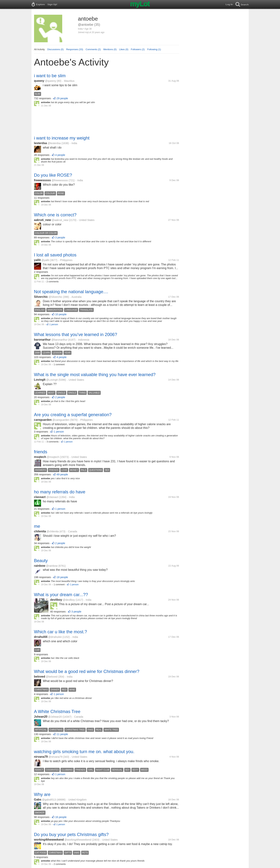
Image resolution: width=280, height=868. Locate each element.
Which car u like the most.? (61, 632)
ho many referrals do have (60, 492)
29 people (62, 98)
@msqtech (53, 457)
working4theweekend (49, 840)
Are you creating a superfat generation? (73, 415)
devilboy (56, 600)
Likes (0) (124, 49)
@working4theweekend (78, 840)
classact (40, 497)
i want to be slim (50, 76)
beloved (40, 677)
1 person (54, 324)
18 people (62, 577)
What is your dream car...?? (61, 595)
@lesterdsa (54, 143)
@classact (52, 497)
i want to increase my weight (62, 138)
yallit (37, 260)
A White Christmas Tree (57, 711)
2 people (60, 397)
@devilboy (69, 600)
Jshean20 (41, 717)
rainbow (40, 566)
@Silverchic (55, 297)
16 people (61, 817)
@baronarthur (59, 340)
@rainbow (52, 566)
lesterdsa (40, 143)
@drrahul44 (55, 637)
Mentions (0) (110, 49)
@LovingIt (52, 380)
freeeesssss (43, 180)
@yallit (45, 260)
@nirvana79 (55, 757)
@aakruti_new (60, 220)
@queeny (50, 81)
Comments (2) (93, 49)
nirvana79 (41, 757)
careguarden (43, 420)
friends (41, 452)
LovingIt (40, 380)
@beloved (52, 677)
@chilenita (53, 531)
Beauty (41, 561)
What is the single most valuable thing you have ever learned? (95, 375)
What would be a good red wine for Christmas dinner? (87, 671)
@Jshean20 (55, 717)
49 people (62, 474)
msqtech (40, 457)
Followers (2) (138, 49)
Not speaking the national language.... (71, 292)
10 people (61, 314)
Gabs (38, 800)
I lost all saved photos (55, 255)
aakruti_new (43, 220)
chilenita (40, 531)
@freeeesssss (60, 180)
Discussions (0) (56, 49)
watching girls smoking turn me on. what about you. (84, 752)
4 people (60, 155)
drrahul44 (41, 637)
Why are (42, 794)
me (37, 526)
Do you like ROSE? (53, 175)
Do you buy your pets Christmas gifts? (71, 834)
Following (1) (154, 49)
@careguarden (61, 420)
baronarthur (42, 340)
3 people (60, 237)
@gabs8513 (49, 800)
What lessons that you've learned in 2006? (76, 334)
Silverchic (41, 297)
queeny (39, 81)
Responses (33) (75, 49)
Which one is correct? (55, 215)
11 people (62, 734)
